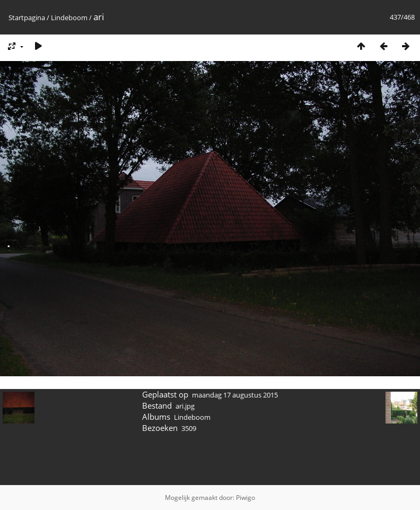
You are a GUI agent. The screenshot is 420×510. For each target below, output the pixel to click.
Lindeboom (69, 18)
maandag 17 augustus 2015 (235, 395)
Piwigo (246, 498)
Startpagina (27, 18)
